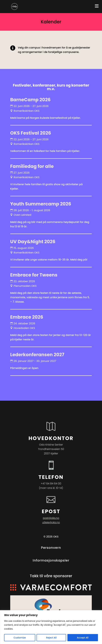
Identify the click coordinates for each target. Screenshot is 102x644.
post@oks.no (51, 518)
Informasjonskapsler (51, 560)
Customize (20, 638)
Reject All (51, 638)
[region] (51, 627)
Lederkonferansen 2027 (37, 355)
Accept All (83, 638)
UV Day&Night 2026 (33, 242)
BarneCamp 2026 (30, 100)
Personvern (51, 548)
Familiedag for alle (32, 166)
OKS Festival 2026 (31, 133)
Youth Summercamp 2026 (41, 204)
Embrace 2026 (27, 317)
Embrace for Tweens (34, 275)
